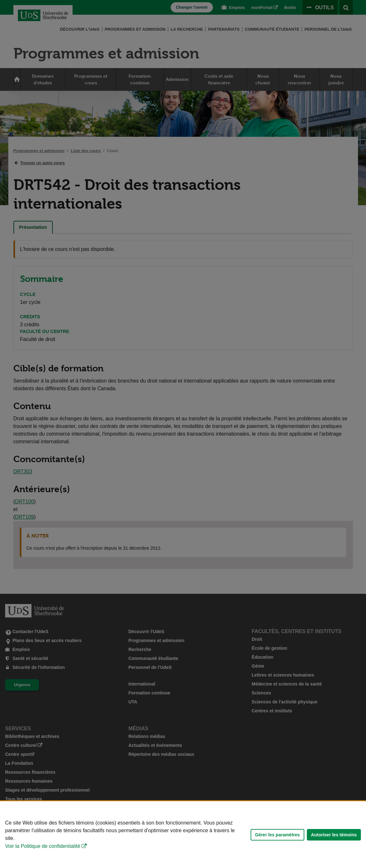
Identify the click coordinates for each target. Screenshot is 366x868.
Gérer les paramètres (277, 835)
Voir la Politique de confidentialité (43, 846)
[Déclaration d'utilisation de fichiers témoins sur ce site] (183, 835)
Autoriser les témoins (334, 835)
